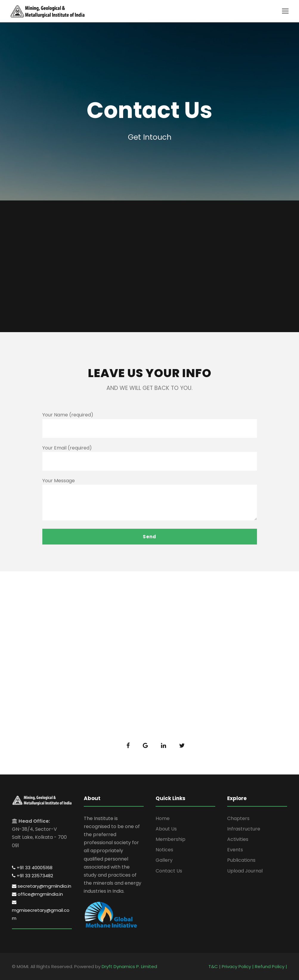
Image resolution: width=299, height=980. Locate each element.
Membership (171, 839)
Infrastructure (244, 829)
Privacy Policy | (238, 966)
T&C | (215, 966)
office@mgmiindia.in (37, 894)
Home (163, 818)
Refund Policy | (271, 966)
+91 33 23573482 (32, 876)
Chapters (238, 818)
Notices (164, 850)
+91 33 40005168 (32, 868)
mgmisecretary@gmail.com (41, 911)
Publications (241, 860)
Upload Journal (245, 871)
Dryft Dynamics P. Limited (129, 966)
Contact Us (169, 871)
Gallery (164, 860)
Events (235, 850)
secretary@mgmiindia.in (42, 886)
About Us (166, 829)
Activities (238, 839)
